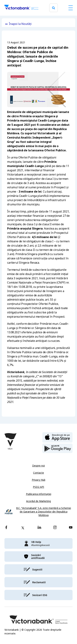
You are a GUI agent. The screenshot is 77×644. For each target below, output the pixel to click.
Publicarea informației (39, 494)
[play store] (57, 448)
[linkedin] (39, 528)
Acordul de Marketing (38, 501)
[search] (54, 8)
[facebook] (6, 528)
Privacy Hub (39, 480)
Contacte (38, 473)
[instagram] (55, 528)
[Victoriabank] (21, 8)
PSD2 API (38, 487)
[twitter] (23, 528)
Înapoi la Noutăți (20, 24)
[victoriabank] (38, 543)
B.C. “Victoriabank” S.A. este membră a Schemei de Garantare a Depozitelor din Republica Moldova (44, 512)
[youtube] (71, 528)
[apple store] (57, 437)
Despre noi (38, 466)
